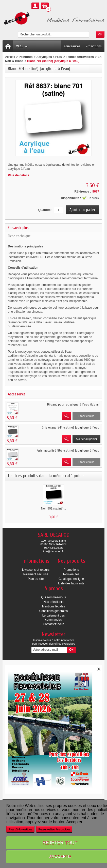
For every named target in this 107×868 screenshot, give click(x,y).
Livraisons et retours (36, 570)
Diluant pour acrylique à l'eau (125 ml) (74, 404)
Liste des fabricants (71, 583)
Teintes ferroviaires (80, 57)
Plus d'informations (20, 829)
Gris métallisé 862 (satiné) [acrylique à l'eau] (69, 450)
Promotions (94, 46)
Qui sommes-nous (53, 597)
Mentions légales (53, 606)
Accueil (10, 57)
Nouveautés (72, 46)
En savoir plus (18, 228)
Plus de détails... (20, 175)
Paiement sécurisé (36, 574)
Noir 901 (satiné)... (54, 509)
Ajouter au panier (86, 439)
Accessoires (17, 394)
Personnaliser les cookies (54, 829)
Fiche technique (19, 236)
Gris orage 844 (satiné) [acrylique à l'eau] (71, 427)
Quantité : (45, 210)
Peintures (26, 57)
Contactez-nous (53, 624)
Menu (22, 46)
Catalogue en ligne (71, 579)
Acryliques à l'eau (49, 57)
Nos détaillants (54, 602)
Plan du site (36, 579)
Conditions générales (54, 611)
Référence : (83, 192)
